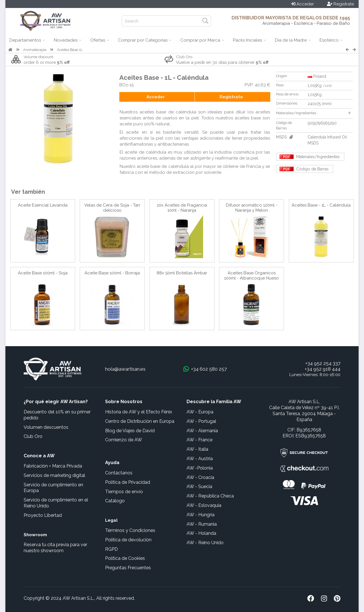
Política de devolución (128, 540)
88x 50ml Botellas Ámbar (182, 273)
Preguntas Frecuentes (128, 568)
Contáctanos (119, 473)
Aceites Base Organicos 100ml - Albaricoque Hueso (251, 276)
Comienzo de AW (124, 440)
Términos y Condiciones (130, 530)
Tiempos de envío (124, 492)
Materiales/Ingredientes (313, 113)
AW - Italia (197, 449)
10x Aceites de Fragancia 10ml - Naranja (182, 208)
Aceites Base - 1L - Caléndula (321, 205)
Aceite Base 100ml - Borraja (112, 273)
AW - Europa (200, 412)
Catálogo (115, 501)
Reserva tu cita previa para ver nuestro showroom (55, 548)
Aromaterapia (35, 50)
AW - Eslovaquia (204, 505)
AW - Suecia (199, 486)
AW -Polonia (200, 468)
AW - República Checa (210, 496)
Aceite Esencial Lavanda (43, 205)
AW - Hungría (201, 515)
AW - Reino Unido (205, 543)
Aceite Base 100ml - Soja (43, 273)
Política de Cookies (125, 558)
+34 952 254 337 (323, 363)
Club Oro (33, 436)
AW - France (200, 440)
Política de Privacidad (128, 482)
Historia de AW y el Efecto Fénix (139, 412)
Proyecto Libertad (43, 515)
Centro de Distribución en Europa (140, 421)
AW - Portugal (201, 421)
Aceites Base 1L (70, 50)
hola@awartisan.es (125, 369)
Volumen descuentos (46, 427)
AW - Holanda (201, 533)
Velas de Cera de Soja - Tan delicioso (112, 208)
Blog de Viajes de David (130, 431)
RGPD (112, 549)
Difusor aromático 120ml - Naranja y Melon (252, 208)
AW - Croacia (200, 477)
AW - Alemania (202, 431)
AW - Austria (200, 459)
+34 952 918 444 (323, 369)
